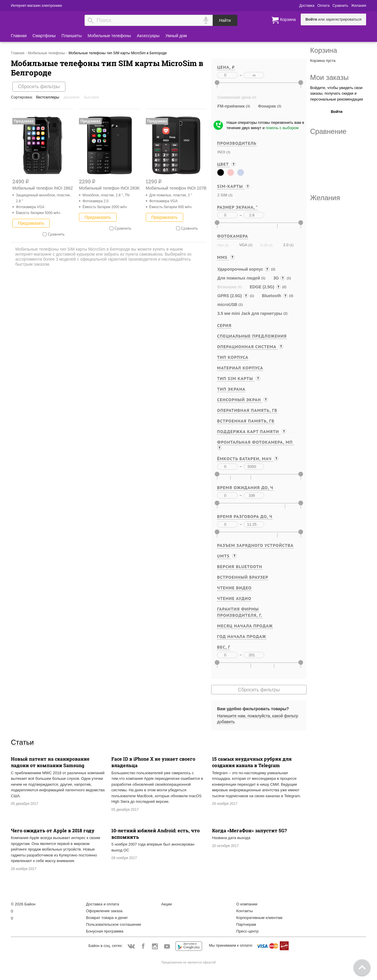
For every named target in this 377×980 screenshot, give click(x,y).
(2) (250, 245)
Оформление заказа (104, 911)
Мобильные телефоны (109, 36)
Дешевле (72, 97)
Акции (166, 904)
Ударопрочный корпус (244, 269)
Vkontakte (131, 946)
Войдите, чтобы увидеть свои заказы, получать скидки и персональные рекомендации (337, 93)
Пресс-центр (247, 931)
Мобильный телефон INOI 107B (176, 188)
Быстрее (91, 97)
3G (280, 278)
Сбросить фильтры (39, 87)
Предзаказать (31, 223)
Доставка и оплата (102, 904)
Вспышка (227, 287)
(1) (291, 245)
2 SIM (222, 195)
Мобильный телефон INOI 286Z (43, 188)
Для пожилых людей (239, 278)
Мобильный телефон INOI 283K (109, 188)
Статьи (22, 742)
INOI (221, 152)
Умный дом (176, 36)
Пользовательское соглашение (114, 924)
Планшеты (72, 36)
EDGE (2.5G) (265, 287)
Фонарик (267, 106)
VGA (243, 245)
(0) (226, 245)
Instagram (155, 947)
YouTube (167, 947)
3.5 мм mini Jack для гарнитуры (250, 313)
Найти (225, 20)
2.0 (286, 245)
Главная (19, 36)
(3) (228, 152)
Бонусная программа (105, 931)
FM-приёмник (231, 106)
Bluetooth (275, 296)
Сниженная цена (234, 97)
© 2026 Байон (23, 904)
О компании (247, 904)
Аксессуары (148, 36)
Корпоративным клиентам (259, 918)
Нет (221, 245)
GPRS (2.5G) (233, 296)
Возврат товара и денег (107, 918)
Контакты (244, 911)
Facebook (143, 947)
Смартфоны (44, 36)
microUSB (227, 305)
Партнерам (246, 924)
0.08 (264, 245)
